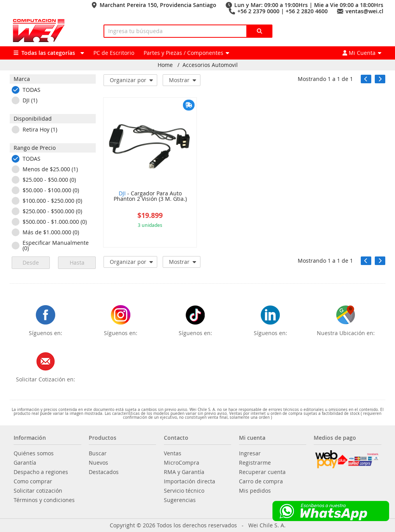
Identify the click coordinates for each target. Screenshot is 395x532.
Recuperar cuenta (262, 472)
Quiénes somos (34, 453)
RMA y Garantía (184, 472)
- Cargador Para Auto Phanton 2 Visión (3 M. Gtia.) (150, 197)
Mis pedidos (255, 491)
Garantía (25, 463)
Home (165, 65)
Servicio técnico (184, 491)
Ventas (173, 453)
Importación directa (190, 481)
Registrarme (255, 463)
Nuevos (98, 463)
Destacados (104, 472)
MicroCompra (182, 463)
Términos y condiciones (44, 500)
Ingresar (250, 453)
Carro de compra (261, 481)
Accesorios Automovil (210, 65)
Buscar (98, 453)
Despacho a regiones (41, 472)
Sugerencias (180, 500)
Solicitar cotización (38, 491)
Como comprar (33, 481)
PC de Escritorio (114, 53)
